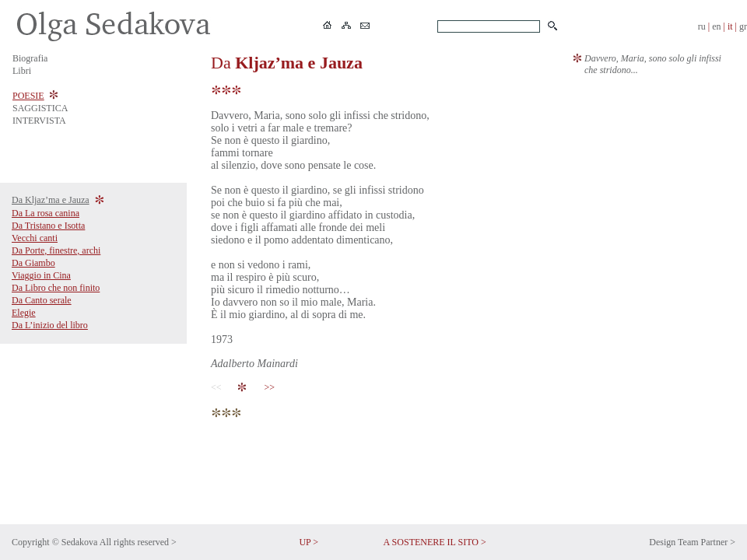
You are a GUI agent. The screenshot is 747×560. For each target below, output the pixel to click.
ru (702, 26)
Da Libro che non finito (56, 288)
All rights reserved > (138, 542)
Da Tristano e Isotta (48, 226)
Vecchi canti (35, 238)
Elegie (24, 313)
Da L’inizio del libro (50, 325)
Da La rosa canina (46, 213)
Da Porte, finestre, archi (56, 250)
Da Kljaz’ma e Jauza (51, 200)
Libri (22, 71)
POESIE (28, 96)
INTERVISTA (39, 121)
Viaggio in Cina (41, 275)
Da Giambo (33, 263)
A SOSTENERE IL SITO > (435, 542)
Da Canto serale (42, 300)
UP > (309, 542)
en (716, 26)
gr (743, 26)
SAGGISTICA (40, 108)
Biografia (30, 58)
